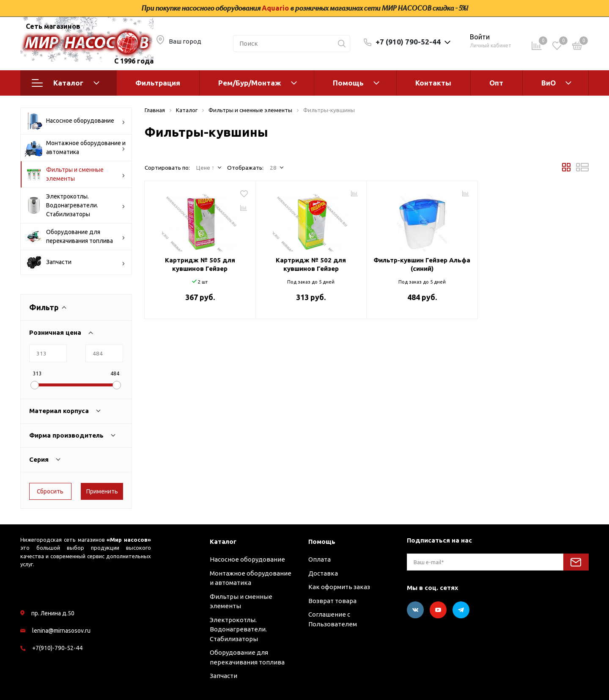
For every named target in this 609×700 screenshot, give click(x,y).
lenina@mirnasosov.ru (61, 631)
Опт (496, 83)
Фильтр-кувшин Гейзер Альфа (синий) (422, 264)
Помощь (348, 83)
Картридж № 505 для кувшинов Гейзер (200, 264)
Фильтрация (158, 83)
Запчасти (75, 262)
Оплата (320, 559)
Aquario (275, 8)
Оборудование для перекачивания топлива (75, 237)
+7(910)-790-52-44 (57, 648)
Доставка (323, 573)
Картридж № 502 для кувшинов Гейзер (311, 264)
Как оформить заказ (339, 587)
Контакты (433, 83)
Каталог (66, 83)
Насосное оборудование (75, 121)
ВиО (549, 83)
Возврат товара (332, 601)
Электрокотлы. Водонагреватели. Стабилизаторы (75, 205)
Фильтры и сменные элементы (75, 174)
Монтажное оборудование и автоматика (75, 148)
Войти (480, 37)
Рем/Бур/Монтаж (250, 83)
